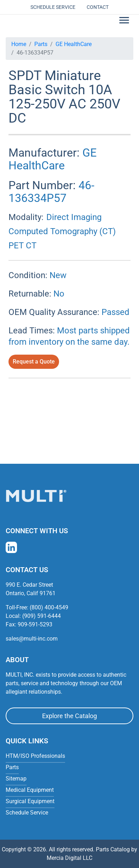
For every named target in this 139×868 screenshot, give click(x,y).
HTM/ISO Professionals (35, 756)
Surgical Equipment (30, 801)
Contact (98, 7)
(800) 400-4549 (49, 607)
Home (19, 44)
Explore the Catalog (69, 716)
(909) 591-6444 (42, 616)
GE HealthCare (74, 44)
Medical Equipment (30, 790)
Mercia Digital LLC (69, 858)
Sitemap (16, 779)
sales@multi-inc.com (32, 639)
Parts (41, 44)
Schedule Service (53, 7)
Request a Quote (34, 362)
